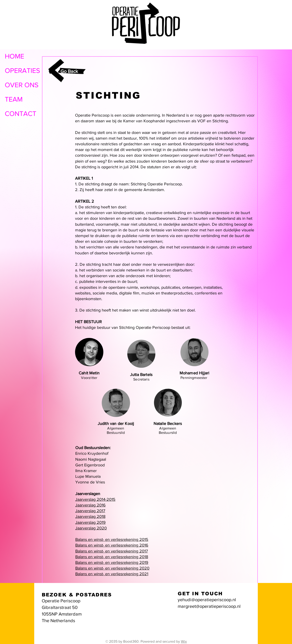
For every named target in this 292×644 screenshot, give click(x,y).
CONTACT (21, 114)
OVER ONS (22, 85)
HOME (14, 56)
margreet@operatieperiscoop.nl (209, 606)
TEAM (14, 99)
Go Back (69, 71)
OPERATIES (22, 71)
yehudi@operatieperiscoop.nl (207, 600)
